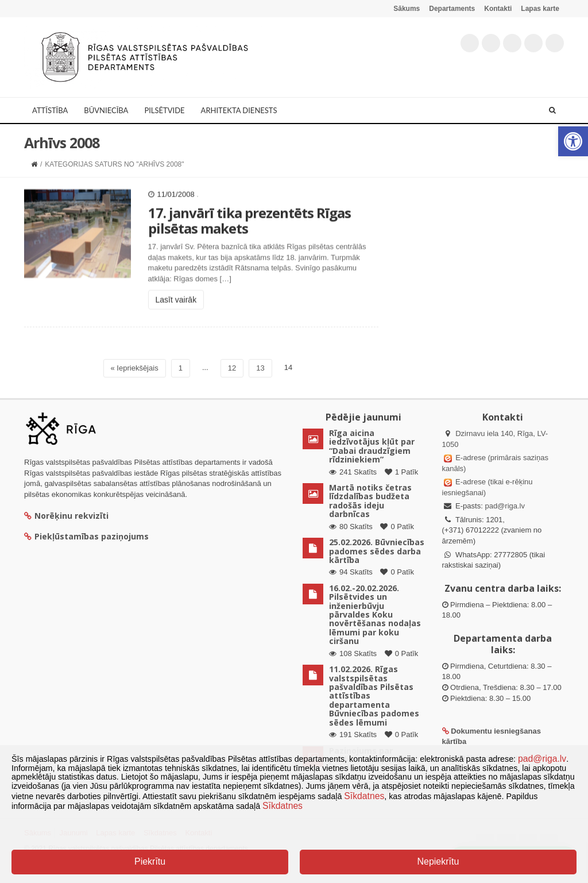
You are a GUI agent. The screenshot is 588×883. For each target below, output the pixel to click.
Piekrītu (150, 861)
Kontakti (498, 9)
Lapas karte (540, 9)
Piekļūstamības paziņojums (86, 536)
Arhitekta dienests (239, 110)
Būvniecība (106, 110)
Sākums (407, 9)
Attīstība (50, 110)
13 (260, 368)
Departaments (452, 9)
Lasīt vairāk (176, 317)
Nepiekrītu (438, 861)
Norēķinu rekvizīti (66, 516)
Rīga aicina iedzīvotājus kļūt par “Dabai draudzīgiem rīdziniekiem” (372, 446)
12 (232, 368)
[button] (573, 141)
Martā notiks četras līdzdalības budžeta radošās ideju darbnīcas (370, 501)
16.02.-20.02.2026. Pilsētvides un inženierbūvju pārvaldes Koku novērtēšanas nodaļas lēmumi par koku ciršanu (375, 614)
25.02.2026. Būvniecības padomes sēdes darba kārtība (377, 551)
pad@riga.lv (505, 506)
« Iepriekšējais (135, 368)
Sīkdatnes (364, 796)
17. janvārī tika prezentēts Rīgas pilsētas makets (249, 238)
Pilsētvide (164, 110)
